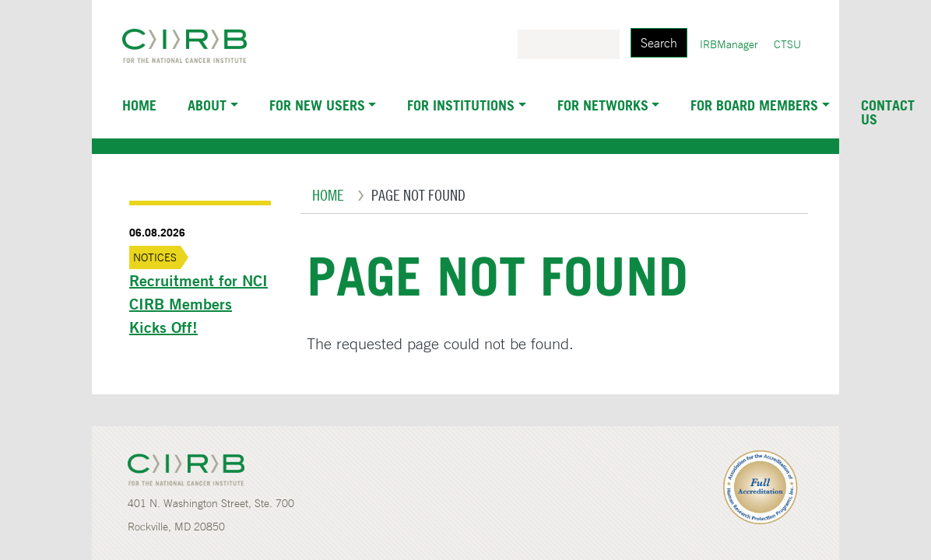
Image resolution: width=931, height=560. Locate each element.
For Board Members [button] (754, 105)
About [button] (207, 105)
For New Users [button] (317, 105)
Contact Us (888, 112)
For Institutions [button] (461, 105)
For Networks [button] (603, 105)
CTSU (787, 44)
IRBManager (729, 44)
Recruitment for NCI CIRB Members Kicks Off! (198, 304)
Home (139, 105)
